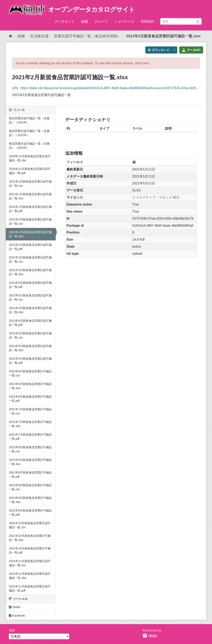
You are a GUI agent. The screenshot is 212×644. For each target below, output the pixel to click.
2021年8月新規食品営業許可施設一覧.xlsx (30, 462)
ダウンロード (159, 50)
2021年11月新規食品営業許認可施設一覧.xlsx (30, 576)
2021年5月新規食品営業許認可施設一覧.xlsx (30, 348)
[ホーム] (10, 36)
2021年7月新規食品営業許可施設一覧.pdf (30, 437)
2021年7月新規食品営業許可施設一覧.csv (30, 411)
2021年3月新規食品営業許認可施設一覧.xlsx (30, 272)
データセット (65, 21)
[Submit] (198, 21)
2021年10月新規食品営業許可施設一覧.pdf (30, 550)
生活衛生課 (39, 36)
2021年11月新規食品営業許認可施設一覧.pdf (30, 588)
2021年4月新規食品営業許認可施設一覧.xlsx (30, 310)
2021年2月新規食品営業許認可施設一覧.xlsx (163, 36)
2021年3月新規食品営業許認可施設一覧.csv (30, 259)
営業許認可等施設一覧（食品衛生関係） (87, 36)
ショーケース (124, 21)
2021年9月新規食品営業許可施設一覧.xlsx (30, 500)
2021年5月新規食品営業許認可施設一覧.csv (30, 335)
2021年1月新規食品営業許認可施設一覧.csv (30, 184)
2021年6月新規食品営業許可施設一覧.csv (30, 373)
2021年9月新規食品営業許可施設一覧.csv (30, 487)
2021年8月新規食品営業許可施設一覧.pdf (30, 475)
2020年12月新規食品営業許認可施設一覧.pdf (30, 171)
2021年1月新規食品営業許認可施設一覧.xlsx (30, 196)
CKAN (150, 636)
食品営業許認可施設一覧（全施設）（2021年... (29, 120)
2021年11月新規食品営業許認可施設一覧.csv (30, 563)
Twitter (15, 607)
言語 (12, 630)
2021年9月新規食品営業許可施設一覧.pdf (30, 513)
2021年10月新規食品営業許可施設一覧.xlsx (30, 538)
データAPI (191, 50)
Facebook (17, 616)
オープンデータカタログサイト (92, 9)
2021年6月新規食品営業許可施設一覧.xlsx (30, 386)
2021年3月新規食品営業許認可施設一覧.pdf (30, 285)
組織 (84, 21)
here (146, 63)
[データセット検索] (181, 21)
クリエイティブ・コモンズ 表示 (156, 197)
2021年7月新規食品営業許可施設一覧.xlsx (30, 424)
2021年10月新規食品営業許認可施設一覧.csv (30, 525)
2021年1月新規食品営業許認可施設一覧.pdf (30, 209)
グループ (101, 21)
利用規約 (147, 21)
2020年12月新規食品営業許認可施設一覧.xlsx (30, 158)
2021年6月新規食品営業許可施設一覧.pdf (30, 399)
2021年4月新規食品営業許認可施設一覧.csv (30, 297)
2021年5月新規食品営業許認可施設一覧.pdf (30, 361)
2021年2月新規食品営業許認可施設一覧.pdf (30, 247)
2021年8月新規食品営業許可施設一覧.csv (30, 449)
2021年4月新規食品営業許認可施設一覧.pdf (30, 323)
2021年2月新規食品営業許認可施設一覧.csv (30, 222)
